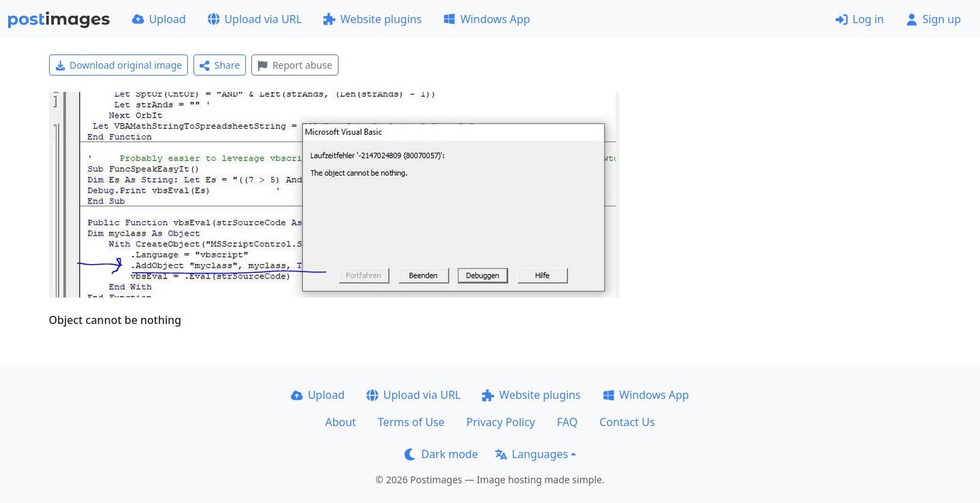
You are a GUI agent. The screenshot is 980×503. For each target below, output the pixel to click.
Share (220, 65)
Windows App (487, 19)
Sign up (933, 19)
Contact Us (627, 422)
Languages (532, 454)
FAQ (567, 422)
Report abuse (295, 65)
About (340, 422)
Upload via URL (255, 19)
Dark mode (441, 454)
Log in (860, 19)
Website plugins (373, 19)
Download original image (119, 65)
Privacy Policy (501, 422)
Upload (159, 19)
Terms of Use (411, 422)
